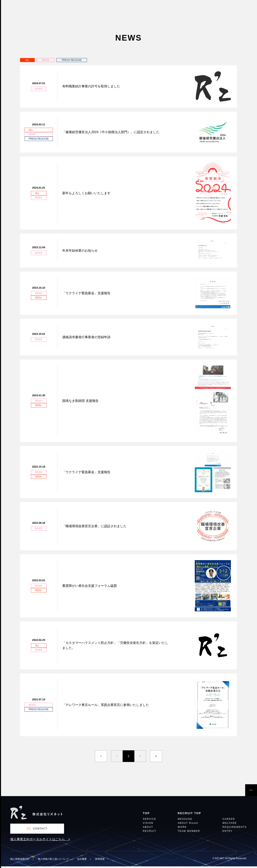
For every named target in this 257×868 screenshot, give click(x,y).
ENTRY (227, 833)
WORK (182, 829)
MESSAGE (185, 821)
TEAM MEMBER (189, 833)
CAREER (229, 821)
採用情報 (100, 861)
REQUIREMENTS (235, 829)
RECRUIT (149, 833)
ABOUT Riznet (188, 825)
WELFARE (230, 825)
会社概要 (82, 861)
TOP (146, 815)
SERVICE (149, 821)
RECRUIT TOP (189, 815)
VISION (148, 825)
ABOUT (148, 829)
